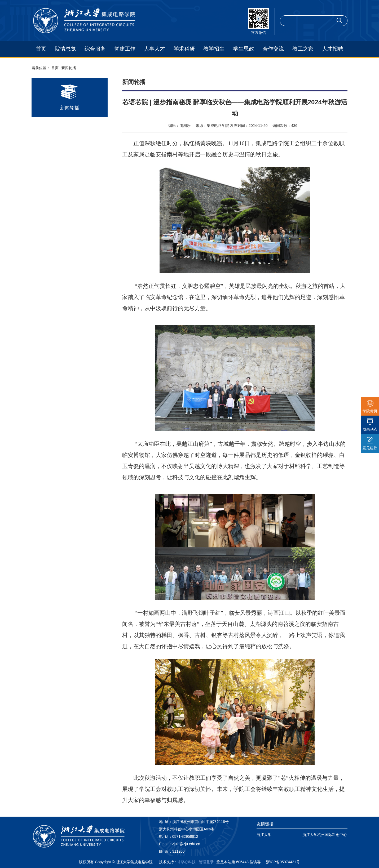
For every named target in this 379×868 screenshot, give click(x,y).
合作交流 (273, 49)
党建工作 (125, 49)
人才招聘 (333, 49)
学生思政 (244, 49)
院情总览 (65, 49)
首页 (41, 49)
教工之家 (303, 49)
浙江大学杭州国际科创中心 (325, 835)
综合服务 (95, 49)
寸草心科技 (186, 862)
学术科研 (184, 49)
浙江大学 (264, 835)
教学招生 (214, 49)
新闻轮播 (69, 68)
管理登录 (206, 862)
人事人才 (155, 49)
